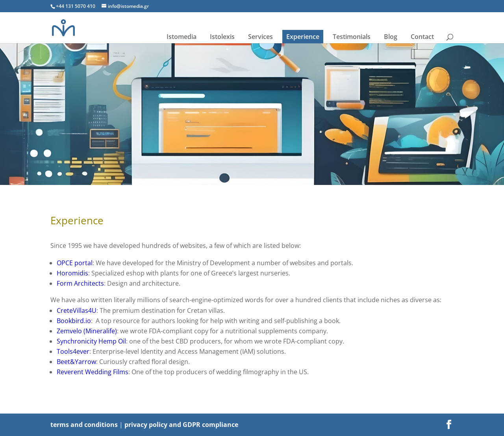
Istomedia (182, 37)
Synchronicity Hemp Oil (91, 341)
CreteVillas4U (77, 310)
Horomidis (72, 273)
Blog (391, 37)
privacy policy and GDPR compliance (181, 425)
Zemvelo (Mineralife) (87, 331)
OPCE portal (75, 263)
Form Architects (80, 283)
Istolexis (222, 37)
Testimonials (352, 37)
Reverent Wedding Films (93, 372)
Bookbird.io (74, 321)
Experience (303, 37)
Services (260, 37)
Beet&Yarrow (76, 362)
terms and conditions (84, 425)
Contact (422, 37)
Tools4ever (73, 351)
